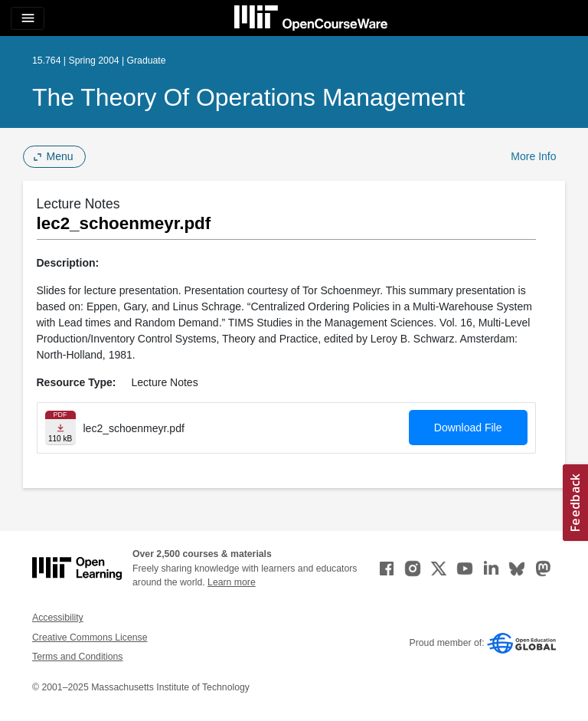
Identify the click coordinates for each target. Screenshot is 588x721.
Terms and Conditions (77, 657)
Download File (468, 428)
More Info (533, 156)
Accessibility (58, 618)
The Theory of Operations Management (248, 97)
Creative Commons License (90, 637)
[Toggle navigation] (28, 18)
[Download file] (60, 428)
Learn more (232, 582)
